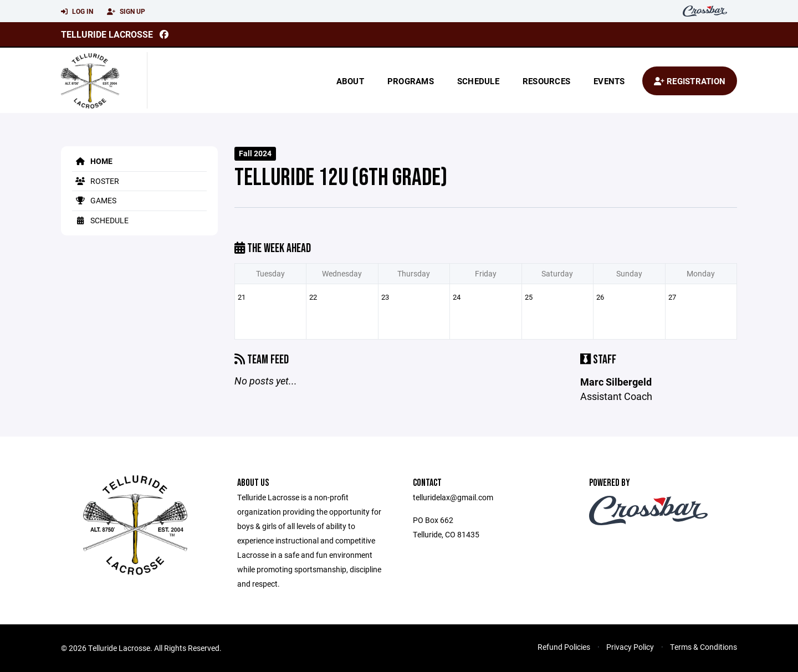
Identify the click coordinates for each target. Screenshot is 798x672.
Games (94, 200)
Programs (411, 81)
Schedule (478, 81)
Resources (546, 81)
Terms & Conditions (704, 647)
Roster (96, 181)
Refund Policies (564, 647)
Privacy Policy (630, 647)
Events (609, 81)
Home (92, 161)
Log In (77, 12)
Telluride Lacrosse (107, 34)
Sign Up (126, 12)
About (350, 81)
